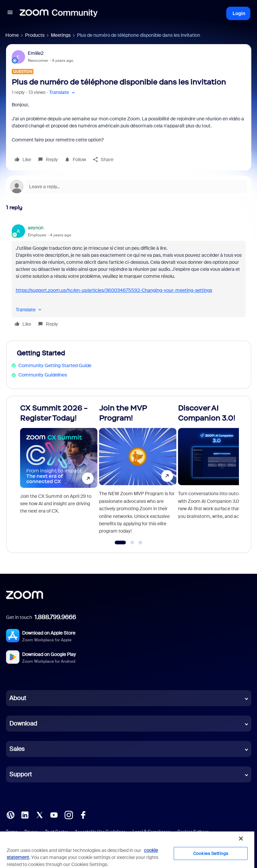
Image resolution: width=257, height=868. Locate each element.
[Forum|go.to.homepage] (59, 13)
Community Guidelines (43, 375)
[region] (127, 849)
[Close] (241, 839)
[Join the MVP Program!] (138, 471)
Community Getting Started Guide (55, 365)
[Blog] (10, 815)
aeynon (36, 228)
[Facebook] (83, 815)
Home (12, 35)
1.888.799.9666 (55, 617)
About (18, 698)
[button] (10, 13)
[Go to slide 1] (120, 543)
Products (35, 35)
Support (21, 774)
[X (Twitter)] (39, 815)
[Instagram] (69, 815)
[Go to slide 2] (132, 543)
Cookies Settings (211, 853)
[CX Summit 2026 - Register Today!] (59, 471)
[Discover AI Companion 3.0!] (217, 471)
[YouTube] (54, 815)
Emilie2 (36, 53)
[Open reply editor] (129, 187)
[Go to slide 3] (141, 543)
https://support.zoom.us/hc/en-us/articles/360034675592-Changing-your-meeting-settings (114, 290)
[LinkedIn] (25, 815)
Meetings (61, 35)
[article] (129, 277)
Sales (17, 749)
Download (23, 724)
